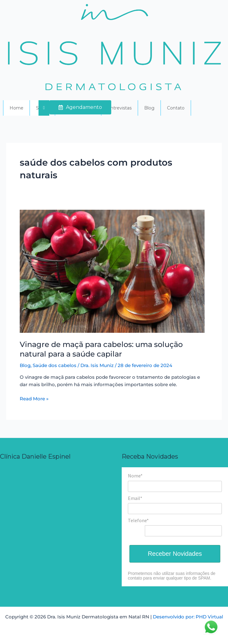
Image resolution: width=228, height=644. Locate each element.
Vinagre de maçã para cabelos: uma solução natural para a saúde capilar (101, 349)
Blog (149, 108)
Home (16, 108)
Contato (176, 108)
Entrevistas (120, 108)
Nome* (135, 476)
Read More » (34, 398)
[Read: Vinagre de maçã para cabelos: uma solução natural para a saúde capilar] (112, 271)
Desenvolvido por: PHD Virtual (188, 617)
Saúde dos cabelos (55, 365)
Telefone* (138, 520)
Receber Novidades (175, 554)
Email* (135, 498)
